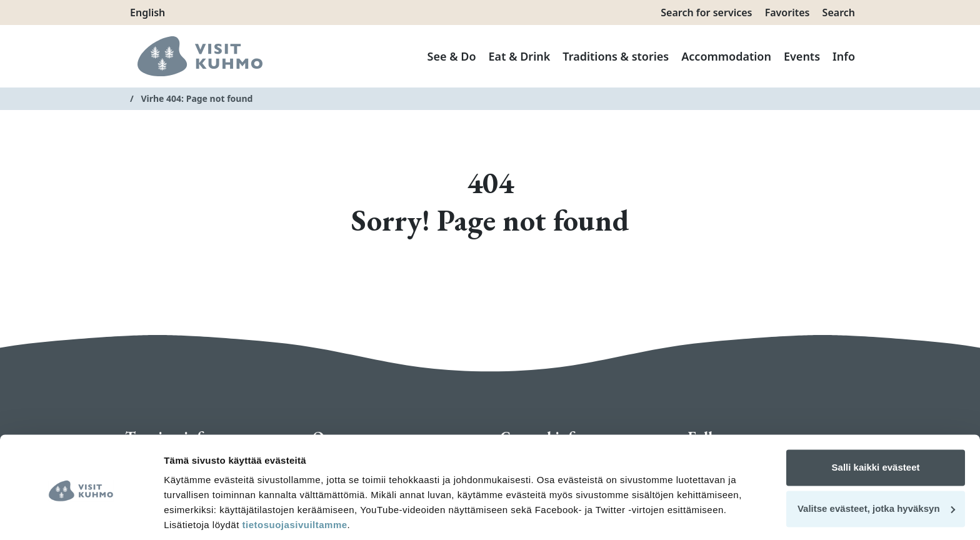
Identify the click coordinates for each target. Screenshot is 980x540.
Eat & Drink (520, 56)
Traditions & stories (616, 56)
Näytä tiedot (191, 515)
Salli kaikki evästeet (876, 423)
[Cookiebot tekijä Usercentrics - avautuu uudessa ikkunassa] (81, 516)
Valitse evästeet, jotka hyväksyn (876, 464)
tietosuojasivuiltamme (293, 481)
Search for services (706, 12)
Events (802, 56)
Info (844, 56)
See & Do (452, 56)
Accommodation (726, 56)
